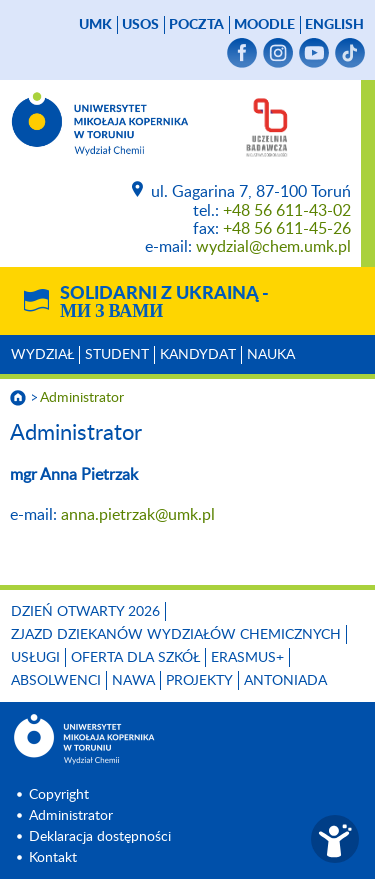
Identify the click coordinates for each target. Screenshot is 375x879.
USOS (140, 25)
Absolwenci (56, 681)
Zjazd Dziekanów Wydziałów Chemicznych (176, 635)
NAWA (133, 681)
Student (117, 355)
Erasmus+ (247, 658)
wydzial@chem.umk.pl (273, 247)
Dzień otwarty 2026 (85, 612)
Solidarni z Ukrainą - (164, 303)
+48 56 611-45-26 (287, 229)
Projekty (199, 681)
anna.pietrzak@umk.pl (142, 515)
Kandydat (198, 355)
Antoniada (285, 681)
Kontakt (53, 858)
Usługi (35, 658)
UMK (95, 25)
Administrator (82, 398)
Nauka (271, 355)
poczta (196, 25)
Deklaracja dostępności (100, 837)
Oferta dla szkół (135, 658)
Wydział (42, 355)
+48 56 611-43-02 (287, 211)
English (334, 25)
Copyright (59, 795)
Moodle (264, 25)
